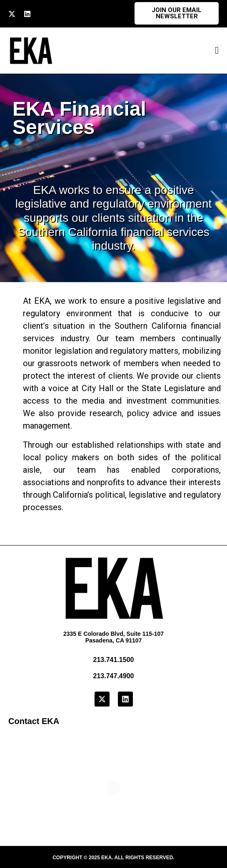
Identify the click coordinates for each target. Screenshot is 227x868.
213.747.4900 (114, 676)
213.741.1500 (114, 660)
